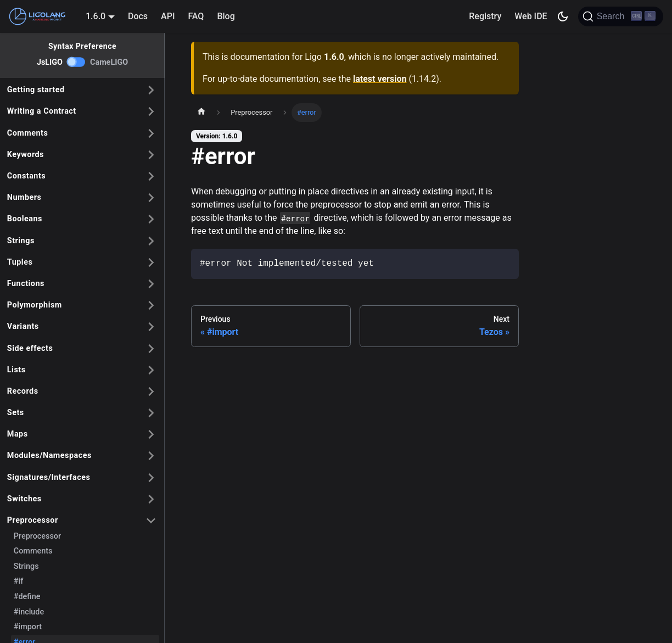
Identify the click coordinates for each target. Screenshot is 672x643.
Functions (26, 284)
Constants (26, 176)
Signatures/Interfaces (49, 477)
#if (18, 581)
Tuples (20, 262)
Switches (24, 499)
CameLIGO (109, 62)
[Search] (621, 16)
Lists (16, 370)
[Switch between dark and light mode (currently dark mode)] (563, 16)
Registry (485, 16)
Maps (18, 434)
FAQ (196, 16)
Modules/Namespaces (49, 455)
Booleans (25, 219)
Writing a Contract (42, 111)
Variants (23, 326)
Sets (16, 413)
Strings (21, 241)
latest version (380, 79)
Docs (138, 16)
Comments (28, 133)
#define (27, 597)
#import (28, 627)
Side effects (30, 348)
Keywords (26, 155)
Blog (226, 16)
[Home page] (201, 113)
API (168, 16)
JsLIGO (50, 62)
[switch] (76, 62)
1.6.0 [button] (96, 16)
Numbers (24, 197)
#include (29, 612)
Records (23, 391)
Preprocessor (33, 520)
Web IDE (531, 16)
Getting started (36, 90)
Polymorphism (35, 305)
